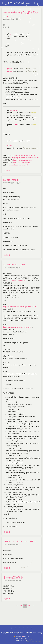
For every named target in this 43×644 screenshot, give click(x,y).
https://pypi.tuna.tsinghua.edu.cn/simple (21, 155)
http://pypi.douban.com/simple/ (18, 165)
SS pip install (11, 180)
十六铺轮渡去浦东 (13, 577)
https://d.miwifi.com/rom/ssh (16, 281)
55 (29, 606)
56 (34, 606)
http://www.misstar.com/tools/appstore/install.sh (20, 307)
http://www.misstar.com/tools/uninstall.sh (17, 327)
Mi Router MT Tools (14, 264)
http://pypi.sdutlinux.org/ (22, 162)
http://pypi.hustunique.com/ (23, 160)
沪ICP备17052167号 (21, 640)
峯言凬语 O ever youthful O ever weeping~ (19, 3)
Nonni (15, 19)
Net (20, 268)
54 (25, 606)
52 (17, 606)
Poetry (21, 580)
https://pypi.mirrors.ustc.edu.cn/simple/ (26, 158)
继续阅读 (7, 170)
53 (21, 606)
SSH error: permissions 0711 (20, 541)
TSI (20, 19)
